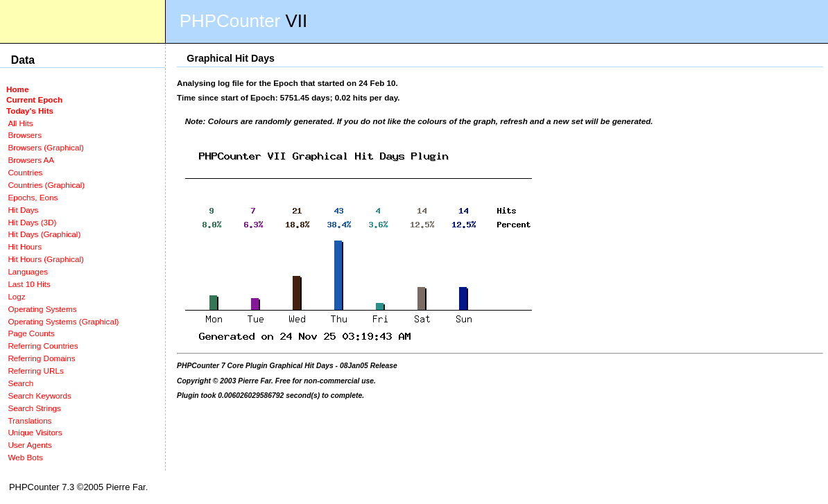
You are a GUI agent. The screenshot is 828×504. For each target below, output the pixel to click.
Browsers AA (31, 160)
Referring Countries (43, 346)
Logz (16, 296)
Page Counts (31, 333)
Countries (25, 172)
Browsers (25, 135)
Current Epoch (34, 99)
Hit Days (23, 210)
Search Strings (34, 408)
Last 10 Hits (29, 284)
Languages (28, 271)
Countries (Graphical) (46, 185)
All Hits (20, 123)
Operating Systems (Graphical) (63, 321)
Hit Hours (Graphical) (45, 259)
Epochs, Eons (33, 197)
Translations (29, 420)
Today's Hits (30, 111)
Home (17, 89)
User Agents (30, 445)
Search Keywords (39, 396)
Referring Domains (41, 358)
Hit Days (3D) (32, 222)
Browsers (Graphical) (45, 147)
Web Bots (25, 457)
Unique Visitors (35, 432)
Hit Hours (25, 246)
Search (20, 383)
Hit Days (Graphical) (44, 234)
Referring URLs (35, 371)
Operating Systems (42, 309)
